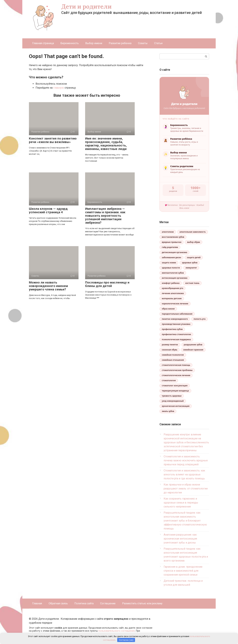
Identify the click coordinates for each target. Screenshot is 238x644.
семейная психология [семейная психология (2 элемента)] (173, 355)
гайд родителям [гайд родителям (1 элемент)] (170, 247)
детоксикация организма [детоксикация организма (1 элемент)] (174, 252)
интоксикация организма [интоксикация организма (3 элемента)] (175, 278)
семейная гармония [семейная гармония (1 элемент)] (193, 350)
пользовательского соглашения (117, 631)
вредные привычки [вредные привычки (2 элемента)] (172, 242)
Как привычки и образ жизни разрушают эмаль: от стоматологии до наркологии (186, 489)
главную (59, 88)
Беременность (70, 43)
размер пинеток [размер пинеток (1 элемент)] (170, 345)
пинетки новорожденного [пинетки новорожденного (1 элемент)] (175, 319)
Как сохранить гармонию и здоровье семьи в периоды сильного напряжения (181, 503)
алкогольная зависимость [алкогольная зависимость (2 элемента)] (193, 232)
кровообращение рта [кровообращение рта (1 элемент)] (172, 288)
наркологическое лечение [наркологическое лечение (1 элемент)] (175, 304)
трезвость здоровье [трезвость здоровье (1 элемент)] (172, 396)
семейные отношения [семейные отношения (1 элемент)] (173, 360)
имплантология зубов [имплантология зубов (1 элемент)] (173, 273)
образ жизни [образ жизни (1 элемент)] (168, 309)
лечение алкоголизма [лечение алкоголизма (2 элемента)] (173, 293)
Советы (143, 43)
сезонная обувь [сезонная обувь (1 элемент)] (170, 350)
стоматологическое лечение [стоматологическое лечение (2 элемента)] (176, 375)
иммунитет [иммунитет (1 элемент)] (191, 268)
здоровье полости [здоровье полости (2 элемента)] (171, 268)
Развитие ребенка (120, 43)
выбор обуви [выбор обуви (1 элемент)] (194, 242)
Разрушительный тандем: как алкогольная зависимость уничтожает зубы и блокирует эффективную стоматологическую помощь (185, 521)
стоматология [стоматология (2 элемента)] (169, 380)
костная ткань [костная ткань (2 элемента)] (192, 283)
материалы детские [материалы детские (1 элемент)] (172, 298)
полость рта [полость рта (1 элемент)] (199, 319)
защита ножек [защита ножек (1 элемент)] (169, 263)
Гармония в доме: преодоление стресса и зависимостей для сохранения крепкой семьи (183, 571)
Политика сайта (84, 603)
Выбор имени (94, 43)
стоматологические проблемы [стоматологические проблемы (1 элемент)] (177, 370)
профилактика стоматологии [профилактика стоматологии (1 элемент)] (176, 334)
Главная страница (43, 43)
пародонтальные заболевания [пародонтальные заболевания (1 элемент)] (177, 314)
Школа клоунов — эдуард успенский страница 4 (48, 210)
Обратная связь (58, 603)
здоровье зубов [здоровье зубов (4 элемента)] (190, 263)
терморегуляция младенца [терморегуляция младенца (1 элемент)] (175, 391)
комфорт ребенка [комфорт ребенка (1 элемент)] (171, 283)
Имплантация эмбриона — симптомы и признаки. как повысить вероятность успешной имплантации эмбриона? (105, 216)
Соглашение (108, 603)
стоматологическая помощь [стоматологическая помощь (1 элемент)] (176, 365)
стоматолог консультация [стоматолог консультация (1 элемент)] (175, 386)
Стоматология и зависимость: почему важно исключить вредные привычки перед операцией (186, 460)
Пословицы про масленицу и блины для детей (107, 284)
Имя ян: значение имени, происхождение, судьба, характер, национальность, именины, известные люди (106, 144)
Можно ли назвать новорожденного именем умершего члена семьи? (48, 286)
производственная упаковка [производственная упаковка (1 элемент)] (176, 324)
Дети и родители (86, 6)
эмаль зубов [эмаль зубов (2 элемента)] (168, 411)
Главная (37, 603)
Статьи (158, 43)
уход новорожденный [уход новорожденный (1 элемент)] (173, 401)
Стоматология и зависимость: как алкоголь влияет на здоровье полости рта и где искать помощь (184, 474)
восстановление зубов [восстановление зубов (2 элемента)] (173, 237)
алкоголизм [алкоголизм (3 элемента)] (168, 232)
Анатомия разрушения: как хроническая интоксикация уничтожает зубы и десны (180, 539)
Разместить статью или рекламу (142, 603)
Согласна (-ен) (126, 640)
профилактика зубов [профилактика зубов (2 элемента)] (172, 329)
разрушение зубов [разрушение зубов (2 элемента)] (193, 345)
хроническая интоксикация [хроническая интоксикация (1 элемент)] (176, 406)
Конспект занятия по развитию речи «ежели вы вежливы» (53, 140)
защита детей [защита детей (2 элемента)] (194, 257)
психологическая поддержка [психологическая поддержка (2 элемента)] (176, 339)
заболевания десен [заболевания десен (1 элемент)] (171, 257)
